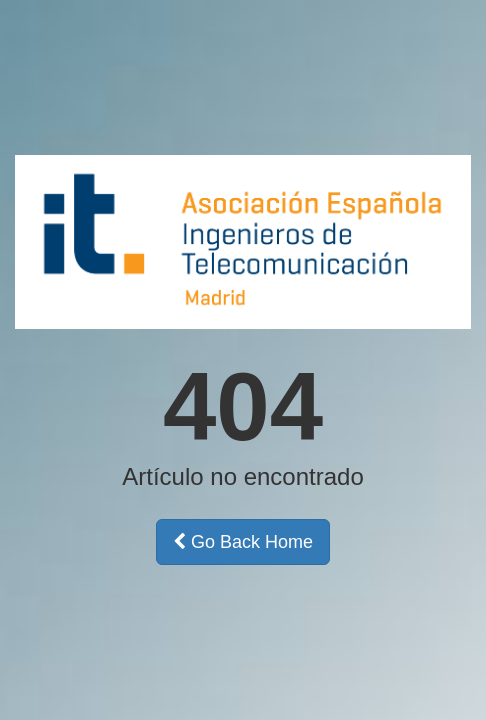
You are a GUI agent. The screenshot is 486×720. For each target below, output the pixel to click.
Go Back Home (243, 542)
